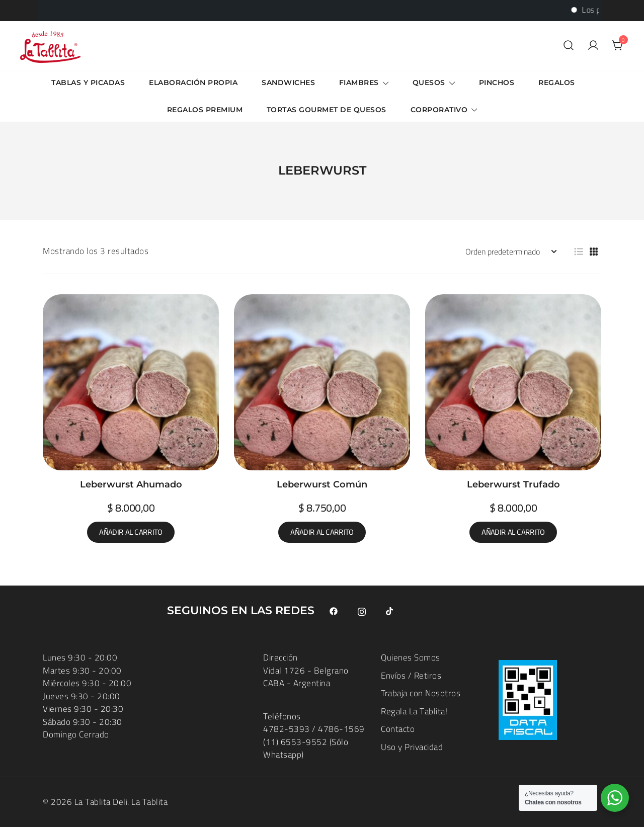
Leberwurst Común (322, 484)
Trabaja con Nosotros (421, 693)
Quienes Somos (411, 657)
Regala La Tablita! (414, 711)
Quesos (429, 82)
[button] (579, 252)
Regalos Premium (205, 110)
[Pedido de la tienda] (511, 252)
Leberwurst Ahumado (131, 484)
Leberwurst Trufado (513, 484)
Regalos (557, 82)
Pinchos (497, 82)
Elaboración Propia (193, 82)
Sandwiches (288, 82)
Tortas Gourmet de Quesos (327, 110)
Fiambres (359, 82)
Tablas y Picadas (88, 82)
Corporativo (439, 110)
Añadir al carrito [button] (131, 532)
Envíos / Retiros (411, 676)
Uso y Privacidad (412, 747)
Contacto (398, 729)
